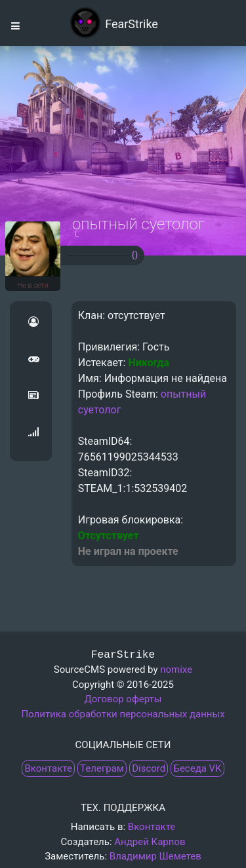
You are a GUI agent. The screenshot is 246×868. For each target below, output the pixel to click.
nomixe (176, 670)
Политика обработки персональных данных (123, 714)
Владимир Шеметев (155, 856)
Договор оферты (123, 699)
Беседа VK (197, 768)
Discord (149, 768)
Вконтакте (48, 768)
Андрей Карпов (150, 842)
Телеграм (102, 768)
